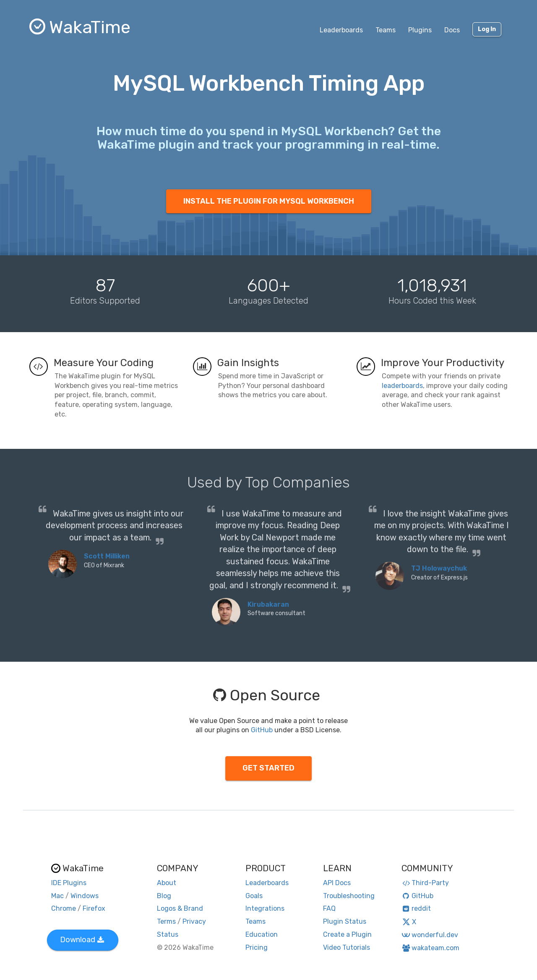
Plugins (420, 30)
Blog (164, 896)
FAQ (329, 908)
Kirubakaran (268, 604)
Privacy (194, 921)
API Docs (337, 883)
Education (262, 934)
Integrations (265, 908)
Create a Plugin (347, 934)
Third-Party (425, 883)
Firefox (94, 908)
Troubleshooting (349, 896)
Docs (452, 30)
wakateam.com (431, 948)
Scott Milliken (107, 556)
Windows (85, 896)
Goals (254, 896)
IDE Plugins (69, 883)
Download (82, 940)
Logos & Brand (180, 908)
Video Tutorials (347, 947)
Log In (487, 29)
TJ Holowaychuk (439, 568)
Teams (386, 30)
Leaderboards (341, 30)
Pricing (257, 947)
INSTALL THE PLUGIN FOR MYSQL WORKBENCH (269, 201)
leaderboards (402, 386)
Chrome (64, 908)
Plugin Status (345, 921)
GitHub (262, 730)
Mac (57, 896)
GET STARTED (268, 768)
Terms (166, 921)
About (167, 883)
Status (168, 934)
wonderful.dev (430, 935)
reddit (416, 908)
